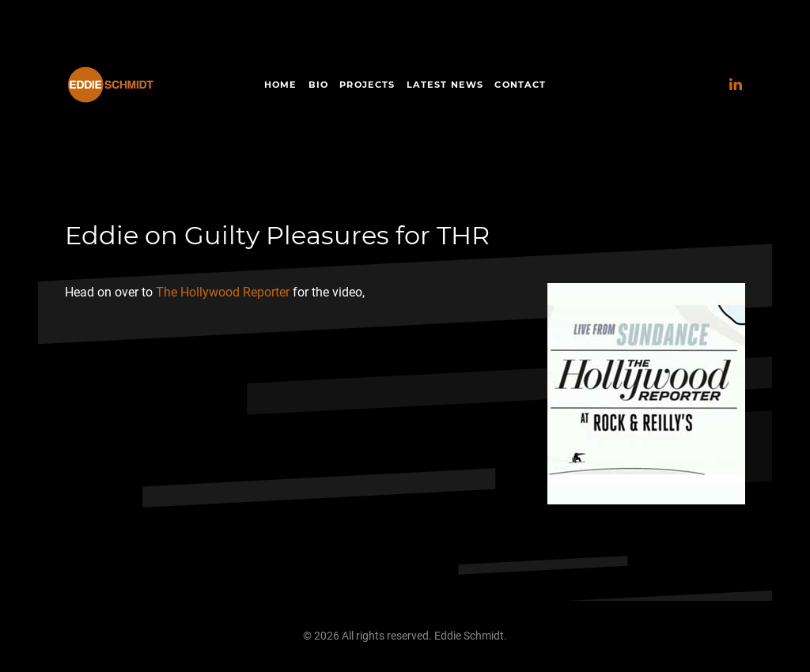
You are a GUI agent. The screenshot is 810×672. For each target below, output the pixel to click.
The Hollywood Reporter (223, 292)
